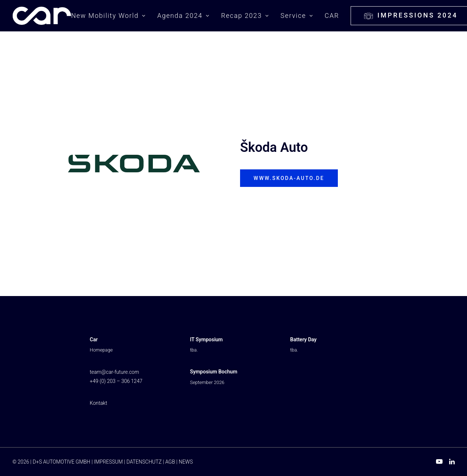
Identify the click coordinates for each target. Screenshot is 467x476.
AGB (170, 462)
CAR (332, 16)
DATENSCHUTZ (144, 462)
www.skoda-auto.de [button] (289, 178)
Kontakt (99, 403)
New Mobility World (108, 16)
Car (94, 339)
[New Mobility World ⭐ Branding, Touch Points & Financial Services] (42, 16)
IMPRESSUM (108, 462)
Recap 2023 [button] (245, 16)
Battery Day (303, 339)
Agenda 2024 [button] (184, 16)
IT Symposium (207, 339)
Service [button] (297, 16)
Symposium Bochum (214, 372)
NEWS (186, 462)
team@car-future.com (114, 372)
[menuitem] (111, 16)
